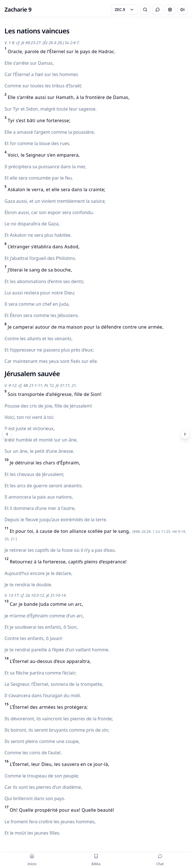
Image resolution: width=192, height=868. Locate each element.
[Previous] (7, 434)
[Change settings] (170, 10)
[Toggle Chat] (158, 10)
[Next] (185, 434)
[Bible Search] (145, 10)
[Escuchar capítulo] (182, 10)
